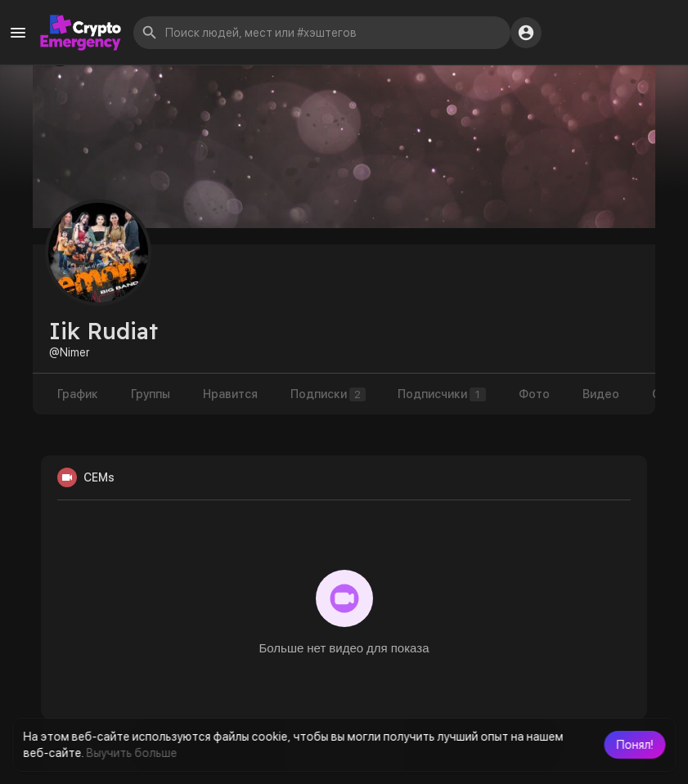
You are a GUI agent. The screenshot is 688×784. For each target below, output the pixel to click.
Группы (151, 394)
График (78, 394)
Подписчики (443, 394)
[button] (634, 745)
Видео (602, 394)
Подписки (328, 394)
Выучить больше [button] (131, 753)
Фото (535, 394)
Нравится (230, 394)
